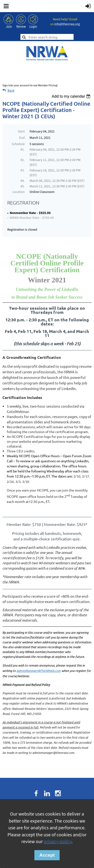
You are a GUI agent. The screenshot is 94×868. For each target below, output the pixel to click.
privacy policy (57, 842)
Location (19, 192)
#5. (23, 186)
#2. (23, 160)
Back (11, 91)
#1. (23, 150)
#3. (23, 170)
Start (21, 132)
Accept (47, 855)
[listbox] (72, 96)
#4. (23, 181)
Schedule (18, 144)
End (22, 138)
